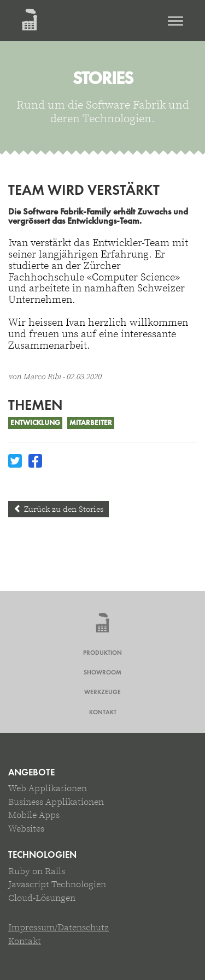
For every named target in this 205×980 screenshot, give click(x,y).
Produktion (102, 653)
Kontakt (103, 712)
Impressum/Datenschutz (58, 927)
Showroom (102, 672)
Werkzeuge (102, 692)
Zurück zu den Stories (58, 509)
